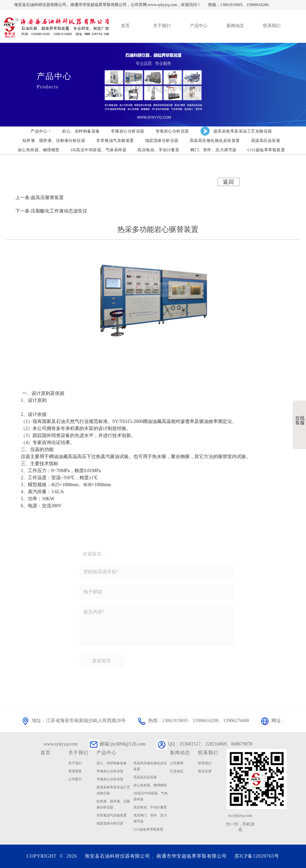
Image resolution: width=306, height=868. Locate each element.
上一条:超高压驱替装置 (40, 198)
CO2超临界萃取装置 (148, 829)
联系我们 (205, 763)
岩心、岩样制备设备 (112, 763)
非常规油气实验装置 (112, 815)
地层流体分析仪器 (110, 823)
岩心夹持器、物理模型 (150, 785)
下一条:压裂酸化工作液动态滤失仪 (51, 211)
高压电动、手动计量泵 (150, 807)
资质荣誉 (75, 771)
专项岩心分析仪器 (110, 779)
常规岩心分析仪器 (110, 771)
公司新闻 (177, 763)
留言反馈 (205, 771)
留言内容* (157, 627)
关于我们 (75, 763)
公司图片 (75, 779)
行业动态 (177, 771)
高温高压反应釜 (145, 777)
